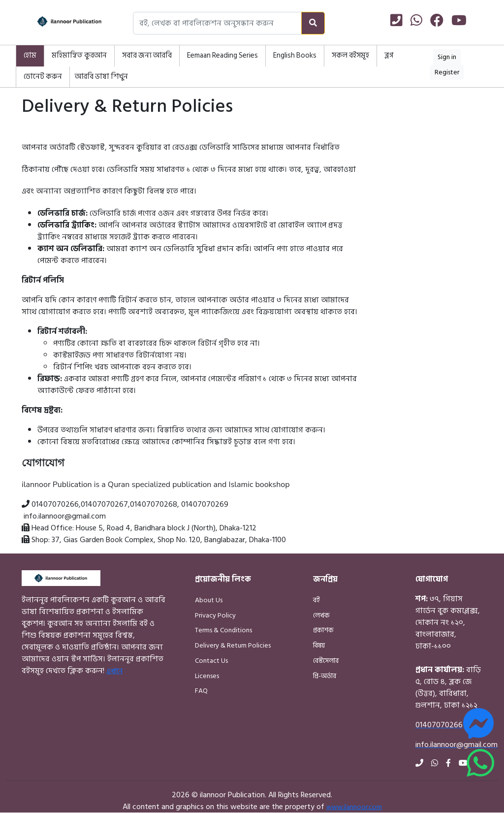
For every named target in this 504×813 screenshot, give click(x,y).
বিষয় (319, 645)
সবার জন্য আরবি (147, 55)
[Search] (313, 23)
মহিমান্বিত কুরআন (79, 55)
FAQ (201, 691)
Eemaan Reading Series (222, 55)
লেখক (321, 615)
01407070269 (205, 504)
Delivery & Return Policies (233, 645)
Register (447, 72)
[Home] (60, 23)
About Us (209, 600)
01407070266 (55, 504)
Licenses (207, 676)
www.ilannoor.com (354, 807)
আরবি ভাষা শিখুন (101, 77)
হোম (30, 55)
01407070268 (154, 504)
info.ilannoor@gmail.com (65, 516)
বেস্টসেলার (326, 661)
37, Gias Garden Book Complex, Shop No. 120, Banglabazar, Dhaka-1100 (169, 540)
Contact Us (211, 661)
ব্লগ (389, 55)
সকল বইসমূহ (350, 55)
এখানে (114, 671)
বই (316, 600)
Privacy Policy (215, 615)
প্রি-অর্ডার (325, 676)
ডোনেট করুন (43, 77)
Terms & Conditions (223, 630)
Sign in (447, 57)
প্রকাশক (323, 630)
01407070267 (104, 504)
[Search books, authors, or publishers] (217, 23)
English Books (295, 55)
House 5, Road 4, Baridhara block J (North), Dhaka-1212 (166, 528)
